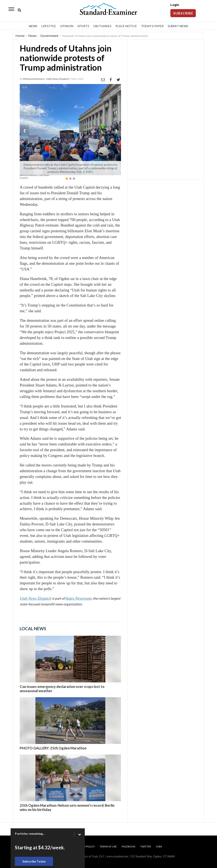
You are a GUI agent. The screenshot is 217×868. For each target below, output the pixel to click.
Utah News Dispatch (35, 598)
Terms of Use (108, 846)
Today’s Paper (152, 26)
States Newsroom (78, 598)
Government (49, 36)
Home (20, 36)
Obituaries (102, 26)
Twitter (146, 846)
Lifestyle (49, 26)
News (33, 26)
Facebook (129, 846)
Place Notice (126, 26)
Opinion (67, 26)
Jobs (159, 846)
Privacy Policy (85, 846)
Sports (83, 26)
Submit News (178, 26)
